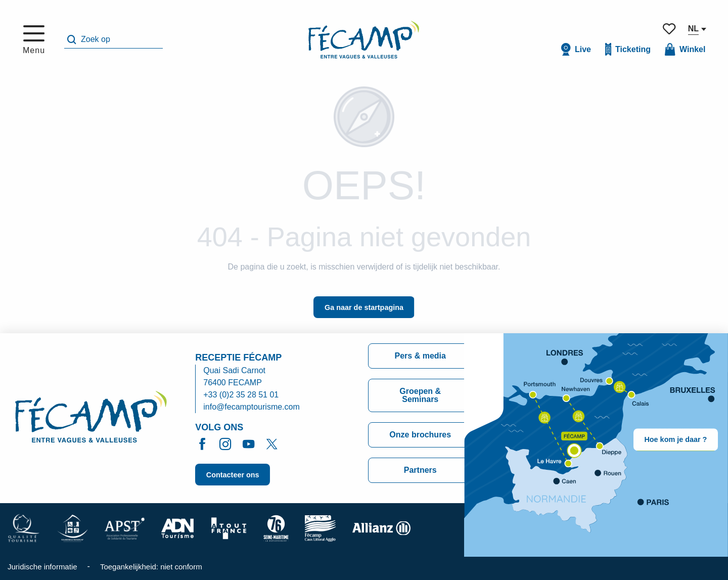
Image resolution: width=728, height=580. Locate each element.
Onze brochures (420, 435)
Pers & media (420, 356)
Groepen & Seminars (420, 395)
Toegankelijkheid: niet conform (151, 567)
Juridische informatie (42, 567)
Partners (420, 470)
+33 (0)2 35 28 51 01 (241, 395)
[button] (113, 40)
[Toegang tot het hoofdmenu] (34, 40)
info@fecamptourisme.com (252, 407)
